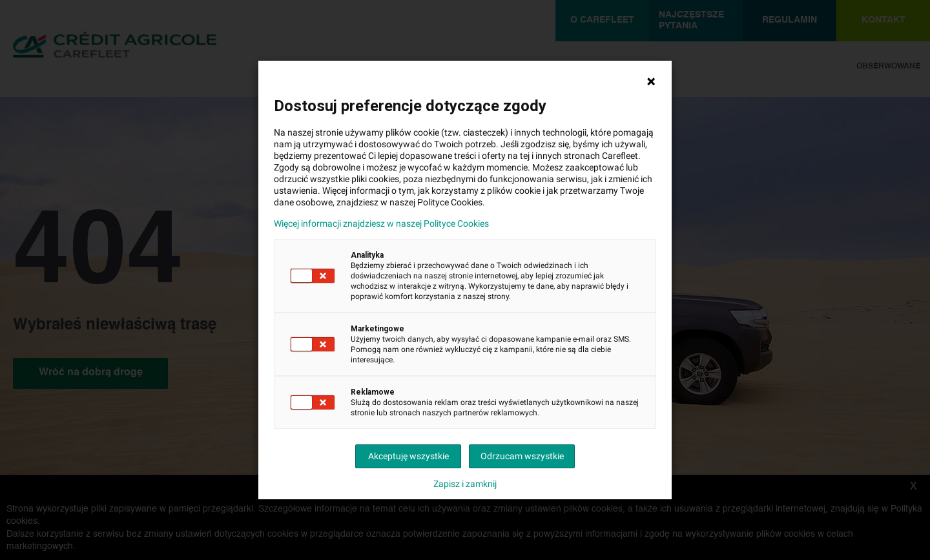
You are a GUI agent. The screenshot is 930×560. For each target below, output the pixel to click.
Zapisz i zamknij (465, 484)
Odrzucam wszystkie (522, 456)
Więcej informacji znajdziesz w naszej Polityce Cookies (381, 223)
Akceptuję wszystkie (408, 456)
